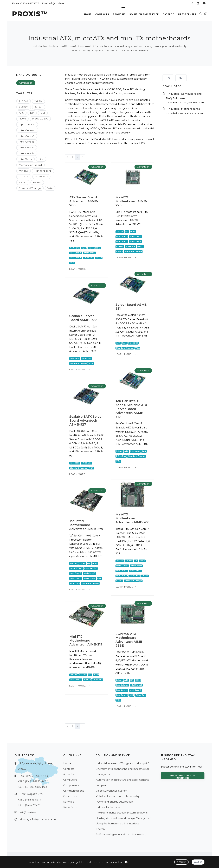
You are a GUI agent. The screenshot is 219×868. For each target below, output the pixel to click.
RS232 (23, 182)
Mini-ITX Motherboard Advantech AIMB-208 (132, 518)
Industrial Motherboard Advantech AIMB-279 (86, 525)
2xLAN (38, 101)
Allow (198, 862)
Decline (181, 862)
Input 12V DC (40, 119)
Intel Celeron (27, 130)
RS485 (37, 182)
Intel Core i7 (27, 147)
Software (69, 802)
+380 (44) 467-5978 (30, 805)
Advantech (26, 83)
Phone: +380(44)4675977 (25, 3)
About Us (119, 14)
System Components (106, 50)
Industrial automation (109, 807)
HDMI (22, 119)
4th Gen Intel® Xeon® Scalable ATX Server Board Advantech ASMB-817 (131, 409)
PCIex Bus (41, 177)
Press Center (187, 14)
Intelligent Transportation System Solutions (122, 813)
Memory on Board (30, 165)
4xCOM (24, 107)
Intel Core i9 (27, 153)
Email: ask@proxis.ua (53, 3)
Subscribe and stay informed (183, 777)
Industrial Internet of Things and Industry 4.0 (123, 763)
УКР (181, 78)
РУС (168, 78)
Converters (70, 796)
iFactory (101, 829)
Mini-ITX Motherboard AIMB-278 (131, 201)
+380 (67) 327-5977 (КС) (33, 776)
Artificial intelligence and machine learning (121, 835)
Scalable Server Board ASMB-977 (83, 318)
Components (71, 785)
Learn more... (80, 269)
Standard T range (30, 188)
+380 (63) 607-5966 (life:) (32, 787)
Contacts (101, 14)
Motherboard (43, 171)
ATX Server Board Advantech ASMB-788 (84, 201)
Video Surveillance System (112, 791)
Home (87, 14)
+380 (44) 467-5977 (32, 794)
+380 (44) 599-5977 (30, 800)
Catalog (168, 14)
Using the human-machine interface (118, 824)
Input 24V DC (27, 124)
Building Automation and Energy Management (124, 818)
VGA (50, 188)
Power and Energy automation (114, 802)
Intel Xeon (25, 159)
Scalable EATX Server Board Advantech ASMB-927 (86, 421)
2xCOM (24, 101)
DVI (43, 113)
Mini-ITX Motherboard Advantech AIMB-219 (86, 641)
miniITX (24, 171)
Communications (74, 791)
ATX (21, 113)
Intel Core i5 (27, 142)
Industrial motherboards (135, 50)
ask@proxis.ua (28, 812)
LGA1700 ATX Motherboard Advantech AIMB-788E (130, 640)
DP (32, 113)
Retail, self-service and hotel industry (118, 796)
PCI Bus (24, 177)
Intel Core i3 (27, 136)
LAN (41, 159)
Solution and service (144, 14)
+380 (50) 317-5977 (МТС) (33, 782)
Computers (70, 780)
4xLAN (39, 107)
